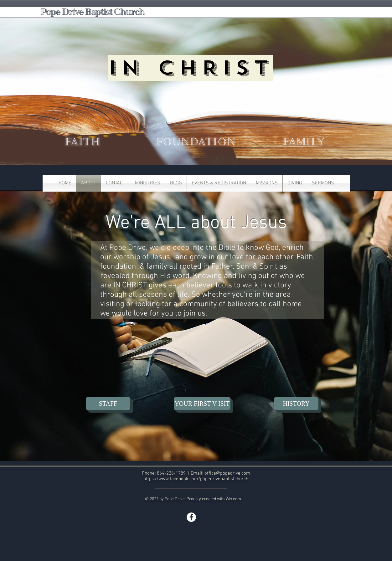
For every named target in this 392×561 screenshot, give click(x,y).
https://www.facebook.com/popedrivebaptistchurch (196, 479)
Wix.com (233, 499)
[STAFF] (108, 404)
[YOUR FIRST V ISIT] (202, 404)
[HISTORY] (296, 404)
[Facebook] (191, 517)
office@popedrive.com (227, 473)
